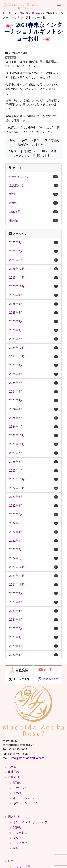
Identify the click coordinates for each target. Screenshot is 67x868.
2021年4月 (33, 611)
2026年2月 (33, 251)
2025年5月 (33, 313)
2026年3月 (33, 242)
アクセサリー (22, 843)
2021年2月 (33, 628)
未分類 (33, 220)
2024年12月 (33, 348)
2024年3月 (33, 409)
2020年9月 (33, 637)
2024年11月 (33, 356)
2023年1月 (33, 471)
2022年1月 (33, 558)
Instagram (48, 679)
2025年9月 (33, 295)
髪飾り (17, 783)
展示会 (11, 58)
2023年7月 (33, 453)
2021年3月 (33, 620)
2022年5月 (33, 523)
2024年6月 (33, 392)
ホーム (12, 767)
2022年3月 (33, 541)
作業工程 (14, 772)
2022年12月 (33, 479)
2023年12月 (33, 435)
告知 (33, 194)
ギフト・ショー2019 (26, 798)
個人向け (14, 817)
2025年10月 (33, 286)
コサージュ (20, 788)
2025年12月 (33, 269)
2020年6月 (33, 646)
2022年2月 (33, 549)
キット (17, 838)
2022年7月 (33, 514)
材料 (16, 848)
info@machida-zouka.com (28, 758)
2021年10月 (33, 585)
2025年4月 (33, 321)
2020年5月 (33, 655)
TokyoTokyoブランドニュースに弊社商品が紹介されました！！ (33, 142)
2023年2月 (33, 462)
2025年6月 (33, 304)
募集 (11, 861)
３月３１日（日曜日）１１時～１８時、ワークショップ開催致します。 (34, 153)
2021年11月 (33, 576)
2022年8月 (33, 506)
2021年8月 (33, 602)
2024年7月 (33, 383)
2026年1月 (33, 260)
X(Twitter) (19, 679)
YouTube (48, 670)
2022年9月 (33, 497)
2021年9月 (33, 593)
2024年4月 (33, 400)
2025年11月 (33, 278)
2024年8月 (33, 374)
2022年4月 (33, 532)
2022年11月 (33, 488)
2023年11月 (33, 444)
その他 (17, 793)
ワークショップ (33, 177)
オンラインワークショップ (30, 822)
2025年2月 (33, 339)
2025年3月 (33, 330)
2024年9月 (33, 365)
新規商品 (33, 212)
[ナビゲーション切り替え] (59, 6)
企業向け (14, 777)
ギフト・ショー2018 (26, 803)
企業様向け (33, 185)
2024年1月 (33, 427)
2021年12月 (33, 567)
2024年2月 (33, 418)
